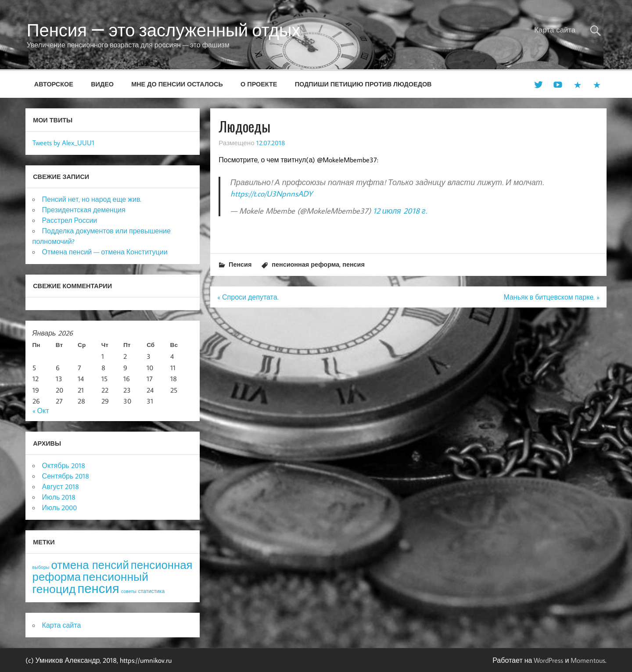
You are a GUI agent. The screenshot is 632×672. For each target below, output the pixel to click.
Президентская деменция (84, 210)
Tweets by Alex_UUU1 (63, 143)
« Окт (41, 411)
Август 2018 (61, 486)
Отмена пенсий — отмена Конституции (105, 252)
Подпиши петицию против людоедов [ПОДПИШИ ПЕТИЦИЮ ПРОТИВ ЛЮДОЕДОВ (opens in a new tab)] (363, 84)
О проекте (259, 84)
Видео (102, 84)
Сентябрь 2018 (66, 476)
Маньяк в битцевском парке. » (551, 297)
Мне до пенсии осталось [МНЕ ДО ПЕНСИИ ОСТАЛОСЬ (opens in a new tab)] (177, 84)
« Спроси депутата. (248, 297)
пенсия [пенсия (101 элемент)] (98, 588)
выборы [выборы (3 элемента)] (41, 567)
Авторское (54, 84)
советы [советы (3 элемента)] (129, 591)
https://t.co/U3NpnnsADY (271, 194)
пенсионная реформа (305, 264)
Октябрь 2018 (64, 465)
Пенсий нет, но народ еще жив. (92, 199)
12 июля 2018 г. (400, 211)
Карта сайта (555, 30)
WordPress (548, 660)
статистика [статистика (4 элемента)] (151, 591)
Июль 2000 (60, 508)
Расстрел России (70, 220)
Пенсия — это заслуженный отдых (164, 30)
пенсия (354, 264)
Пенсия (240, 264)
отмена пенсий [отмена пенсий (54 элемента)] (90, 565)
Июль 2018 (59, 497)
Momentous (588, 660)
